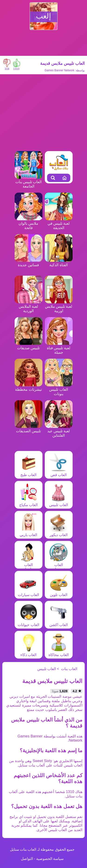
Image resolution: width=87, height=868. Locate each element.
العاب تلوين (59, 593)
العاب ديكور (59, 533)
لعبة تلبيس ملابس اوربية (59, 306)
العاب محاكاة (58, 653)
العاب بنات (69, 669)
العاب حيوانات (28, 623)
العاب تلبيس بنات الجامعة (29, 182)
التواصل (27, 859)
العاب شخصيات (59, 565)
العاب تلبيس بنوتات (59, 389)
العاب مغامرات (29, 565)
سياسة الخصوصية (50, 859)
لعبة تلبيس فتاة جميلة (59, 348)
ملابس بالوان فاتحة (29, 223)
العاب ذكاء (29, 653)
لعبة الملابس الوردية (29, 306)
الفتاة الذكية (59, 263)
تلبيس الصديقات (29, 429)
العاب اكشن (59, 623)
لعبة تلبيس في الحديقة (59, 223)
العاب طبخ (29, 473)
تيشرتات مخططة (29, 387)
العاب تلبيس (58, 503)
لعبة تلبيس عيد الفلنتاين (59, 431)
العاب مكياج (29, 503)
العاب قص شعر (59, 475)
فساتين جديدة (29, 263)
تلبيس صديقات (29, 346)
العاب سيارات (28, 593)
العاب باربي (29, 533)
